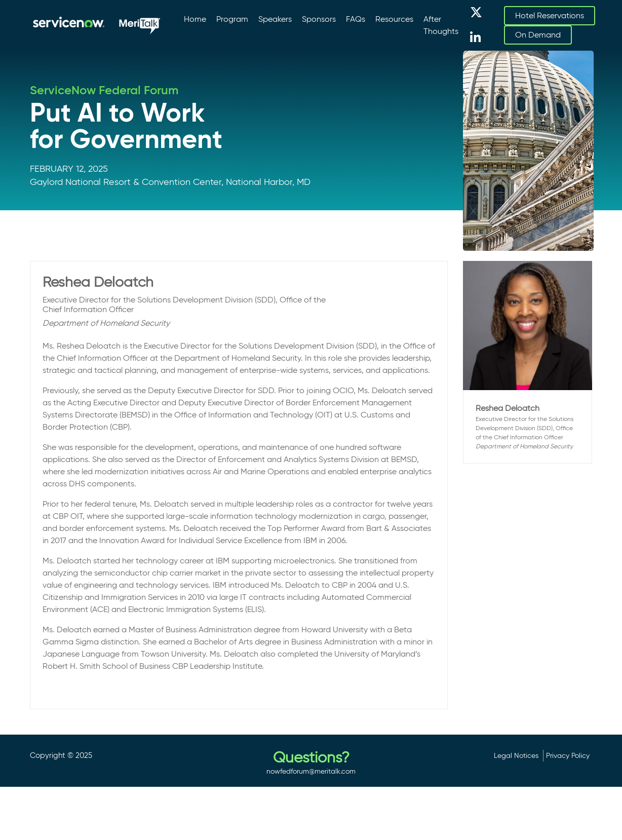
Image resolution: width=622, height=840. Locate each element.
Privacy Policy (568, 755)
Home (195, 19)
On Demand (538, 35)
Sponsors (319, 19)
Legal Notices (516, 755)
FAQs (356, 19)
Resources (394, 19)
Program (232, 19)
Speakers (275, 19)
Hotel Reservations (550, 15)
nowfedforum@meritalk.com (311, 771)
